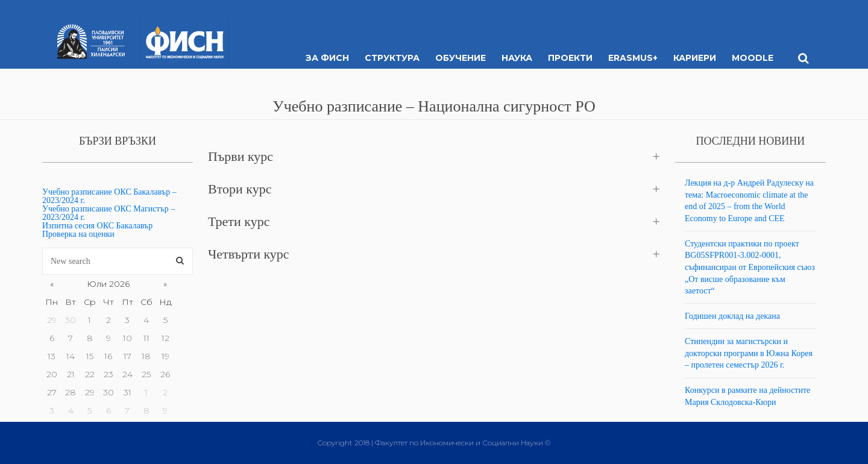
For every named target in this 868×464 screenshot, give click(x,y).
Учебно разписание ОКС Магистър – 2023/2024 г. (108, 213)
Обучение (461, 58)
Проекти (570, 58)
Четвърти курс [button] (249, 254)
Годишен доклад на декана (732, 316)
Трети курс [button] (239, 221)
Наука (517, 58)
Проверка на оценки (78, 234)
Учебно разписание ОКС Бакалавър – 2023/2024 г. (109, 196)
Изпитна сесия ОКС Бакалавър (97, 226)
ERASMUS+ (633, 58)
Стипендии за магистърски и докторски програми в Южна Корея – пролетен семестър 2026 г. (749, 353)
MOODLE (753, 58)
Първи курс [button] (241, 156)
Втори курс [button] (240, 189)
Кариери (695, 58)
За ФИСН (327, 58)
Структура (392, 58)
